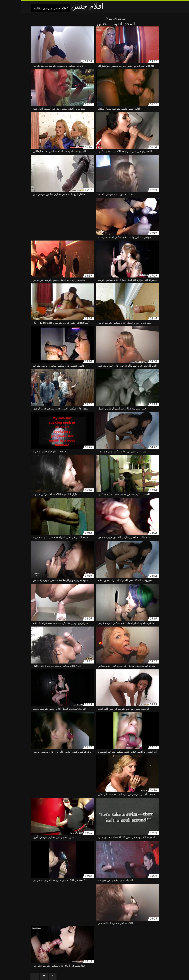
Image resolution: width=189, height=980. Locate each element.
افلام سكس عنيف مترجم (47, 941)
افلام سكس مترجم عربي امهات (127, 953)
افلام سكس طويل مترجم (37, 937)
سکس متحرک (103, 969)
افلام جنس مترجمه (71, 925)
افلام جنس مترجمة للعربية (98, 925)
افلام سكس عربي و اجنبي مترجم (80, 941)
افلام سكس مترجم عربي (159, 953)
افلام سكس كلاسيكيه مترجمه (95, 945)
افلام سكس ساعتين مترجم (67, 937)
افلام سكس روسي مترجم (129, 937)
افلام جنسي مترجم (161, 929)
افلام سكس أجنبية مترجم (136, 929)
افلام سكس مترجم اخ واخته (32, 945)
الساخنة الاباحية (96, 18)
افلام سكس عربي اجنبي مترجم (118, 941)
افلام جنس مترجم (73, 969)
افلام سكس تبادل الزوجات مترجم (56, 933)
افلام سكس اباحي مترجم (107, 929)
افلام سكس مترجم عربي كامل (92, 953)
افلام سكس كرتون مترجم (127, 945)
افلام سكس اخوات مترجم (149, 933)
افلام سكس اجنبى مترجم (79, 929)
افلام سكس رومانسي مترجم (98, 937)
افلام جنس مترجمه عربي (45, 925)
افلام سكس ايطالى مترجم (120, 933)
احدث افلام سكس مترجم (101, 922)
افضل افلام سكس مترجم (72, 922)
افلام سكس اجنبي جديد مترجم (47, 929)
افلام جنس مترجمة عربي (128, 925)
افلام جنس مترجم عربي (157, 925)
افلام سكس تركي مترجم (158, 937)
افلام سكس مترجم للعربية (60, 953)
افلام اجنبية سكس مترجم (43, 922)
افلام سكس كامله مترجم (157, 945)
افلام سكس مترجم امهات (141, 949)
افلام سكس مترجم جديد (75, 949)
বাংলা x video (118, 969)
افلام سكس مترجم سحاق (46, 949)
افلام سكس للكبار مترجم (63, 945)
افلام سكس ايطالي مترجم (90, 933)
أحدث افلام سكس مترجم (166, 922)
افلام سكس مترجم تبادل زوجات (108, 949)
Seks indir (89, 969)
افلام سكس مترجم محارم (31, 953)
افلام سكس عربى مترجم (150, 941)
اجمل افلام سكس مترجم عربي (133, 922)
